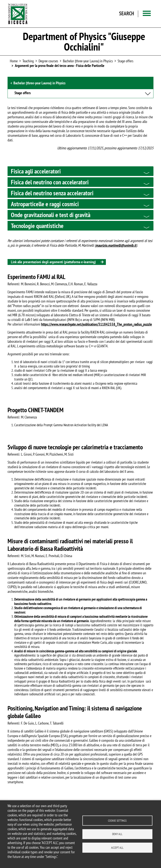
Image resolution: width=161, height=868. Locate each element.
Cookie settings (117, 820)
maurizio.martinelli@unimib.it (116, 245)
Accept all (117, 848)
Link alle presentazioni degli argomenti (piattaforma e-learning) (53, 262)
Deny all (117, 834)
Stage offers (125, 61)
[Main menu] (147, 14)
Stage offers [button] (23, 93)
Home (14, 61)
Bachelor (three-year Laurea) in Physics (88, 61)
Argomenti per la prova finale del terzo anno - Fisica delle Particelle (60, 66)
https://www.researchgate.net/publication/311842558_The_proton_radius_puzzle (97, 324)
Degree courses (48, 61)
